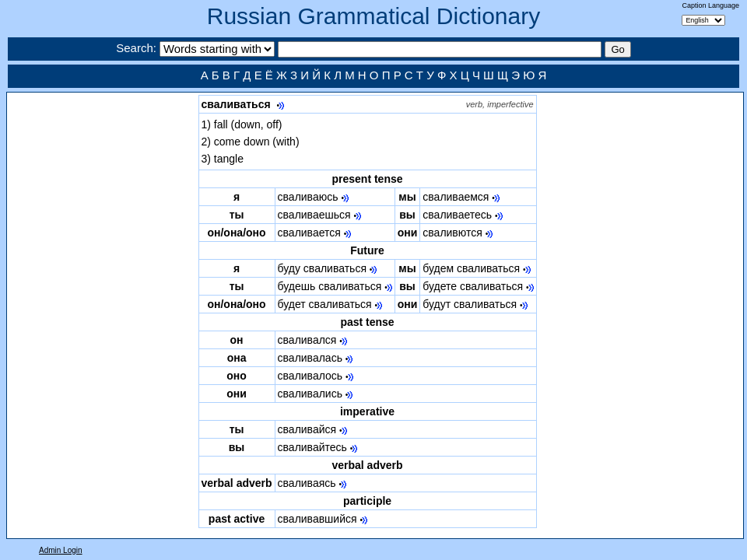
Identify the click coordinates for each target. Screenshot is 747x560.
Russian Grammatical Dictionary (373, 16)
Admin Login (61, 550)
